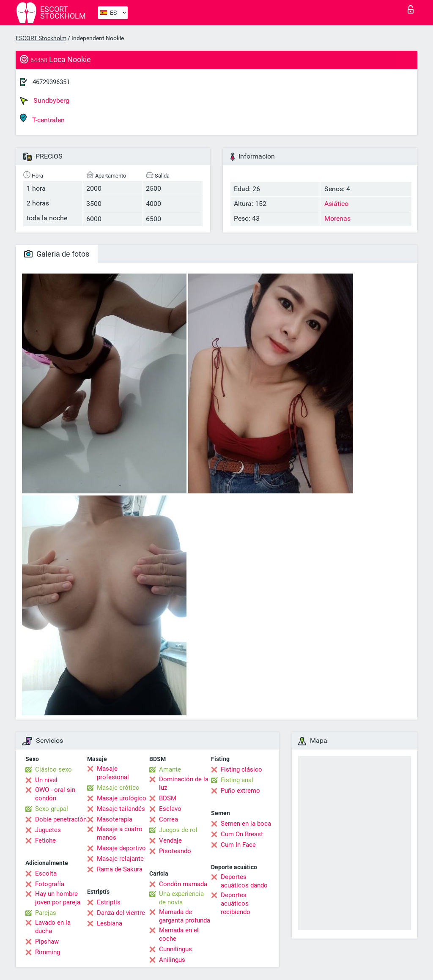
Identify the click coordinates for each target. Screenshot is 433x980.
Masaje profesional (113, 773)
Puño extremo (240, 791)
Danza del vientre (121, 913)
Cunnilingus (175, 949)
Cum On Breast (242, 834)
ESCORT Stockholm (41, 38)
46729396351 (51, 82)
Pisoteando (175, 851)
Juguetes (48, 830)
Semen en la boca (246, 824)
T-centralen (42, 119)
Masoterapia (115, 819)
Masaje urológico (122, 798)
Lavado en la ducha (53, 927)
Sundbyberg (45, 101)
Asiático (336, 204)
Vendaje (170, 840)
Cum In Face (238, 845)
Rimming (48, 952)
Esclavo (170, 809)
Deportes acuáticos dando (244, 881)
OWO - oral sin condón (55, 794)
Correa (169, 819)
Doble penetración (61, 819)
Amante (170, 769)
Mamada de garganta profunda (185, 916)
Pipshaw (47, 942)
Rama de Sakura (120, 869)
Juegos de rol (178, 830)
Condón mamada (183, 884)
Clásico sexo (53, 769)
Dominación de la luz (184, 783)
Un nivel (46, 780)
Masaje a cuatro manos (120, 833)
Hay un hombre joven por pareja (58, 898)
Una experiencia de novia (181, 898)
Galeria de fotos (57, 254)
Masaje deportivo (121, 848)
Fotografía (50, 884)
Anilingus (172, 960)
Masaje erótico (118, 788)
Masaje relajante (120, 859)
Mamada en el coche (179, 934)
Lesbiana (110, 923)
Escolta (46, 873)
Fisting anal (237, 780)
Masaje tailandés (121, 809)
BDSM (168, 798)
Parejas (46, 913)
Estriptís (109, 902)
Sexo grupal (52, 809)
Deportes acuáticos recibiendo (236, 903)
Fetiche (45, 840)
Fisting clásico (241, 769)
